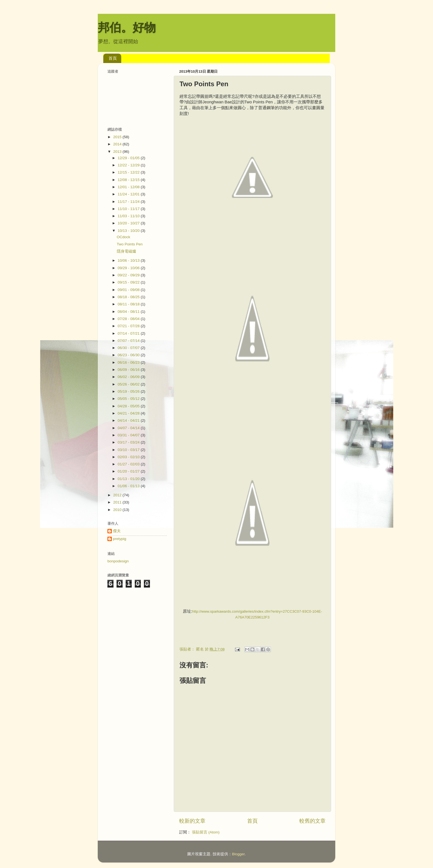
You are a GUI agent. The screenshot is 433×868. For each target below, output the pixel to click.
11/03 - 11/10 (129, 216)
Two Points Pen (130, 244)
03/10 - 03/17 (129, 450)
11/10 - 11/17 (129, 209)
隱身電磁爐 (126, 251)
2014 (118, 144)
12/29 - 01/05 (129, 158)
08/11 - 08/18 (129, 304)
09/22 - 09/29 (129, 275)
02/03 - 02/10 (129, 457)
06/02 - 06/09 (129, 377)
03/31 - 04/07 (129, 435)
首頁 (113, 58)
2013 (118, 152)
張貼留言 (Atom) (206, 832)
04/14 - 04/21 (129, 420)
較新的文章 (192, 821)
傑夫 (117, 531)
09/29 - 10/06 (129, 268)
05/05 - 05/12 (129, 399)
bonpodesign (118, 561)
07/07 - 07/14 (129, 341)
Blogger (238, 854)
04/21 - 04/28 (129, 413)
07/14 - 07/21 (129, 333)
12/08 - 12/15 (129, 180)
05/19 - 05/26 (129, 391)
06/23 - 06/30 (129, 355)
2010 (118, 510)
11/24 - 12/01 (129, 194)
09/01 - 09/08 (129, 290)
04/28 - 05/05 (129, 406)
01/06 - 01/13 (129, 486)
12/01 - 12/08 (129, 187)
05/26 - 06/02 (129, 384)
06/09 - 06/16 (129, 370)
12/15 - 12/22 (129, 172)
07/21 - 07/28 (129, 326)
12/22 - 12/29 (129, 165)
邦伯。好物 (127, 27)
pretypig (120, 539)
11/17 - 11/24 (129, 202)
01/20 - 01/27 (129, 471)
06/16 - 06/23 (129, 362)
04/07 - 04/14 (129, 428)
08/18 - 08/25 (129, 297)
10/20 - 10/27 (129, 223)
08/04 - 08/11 (129, 312)
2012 (118, 495)
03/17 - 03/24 (129, 442)
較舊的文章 (312, 821)
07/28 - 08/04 (129, 319)
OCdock (124, 237)
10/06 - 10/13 (129, 260)
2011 (118, 502)
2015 (118, 137)
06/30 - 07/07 (129, 348)
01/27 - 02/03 (129, 464)
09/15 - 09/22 (129, 282)
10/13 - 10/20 (129, 231)
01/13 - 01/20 (129, 479)
